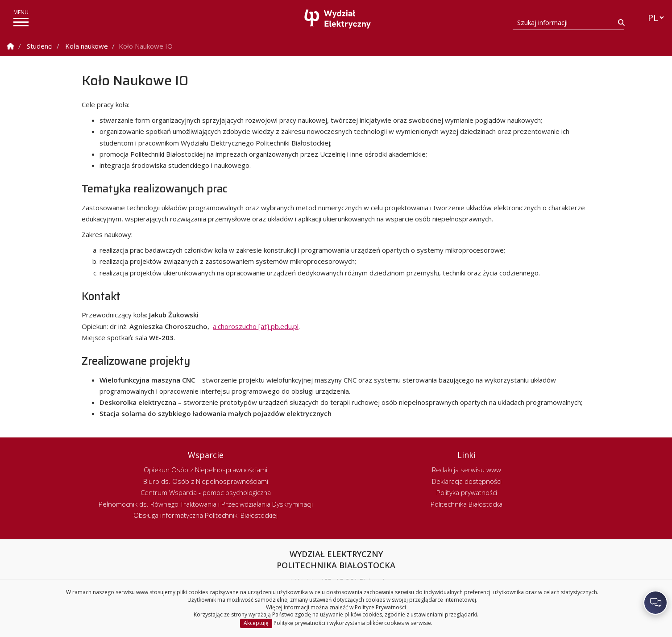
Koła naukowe (87, 46)
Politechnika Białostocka (467, 504)
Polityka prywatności (467, 492)
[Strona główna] (338, 19)
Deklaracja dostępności (467, 481)
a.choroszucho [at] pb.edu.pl (256, 326)
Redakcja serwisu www (467, 470)
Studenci (40, 46)
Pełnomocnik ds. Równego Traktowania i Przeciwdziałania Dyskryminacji (206, 504)
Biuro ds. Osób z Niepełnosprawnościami (206, 481)
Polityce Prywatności (380, 607)
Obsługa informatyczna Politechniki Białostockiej (205, 515)
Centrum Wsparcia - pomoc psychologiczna (206, 492)
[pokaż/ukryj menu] (21, 22)
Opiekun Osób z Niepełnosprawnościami (205, 470)
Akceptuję (256, 623)
